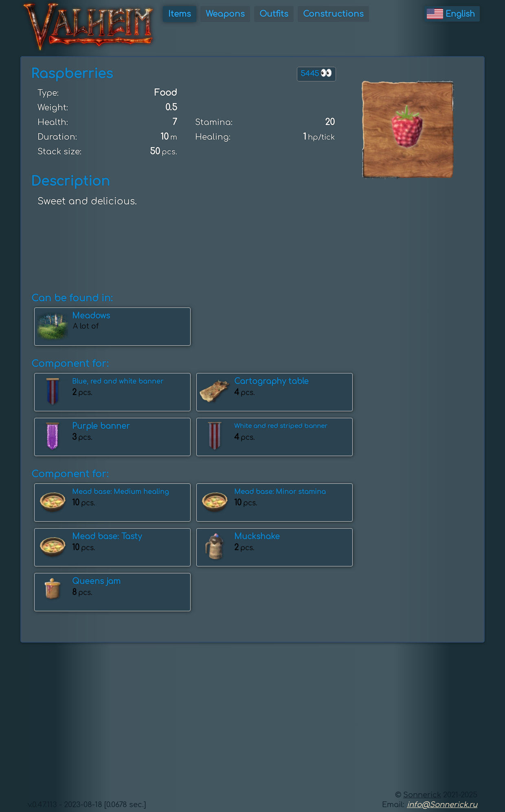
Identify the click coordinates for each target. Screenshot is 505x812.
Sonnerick (422, 795)
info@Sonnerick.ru (442, 805)
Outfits (274, 14)
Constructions (333, 14)
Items (180, 14)
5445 (316, 73)
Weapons (225, 14)
